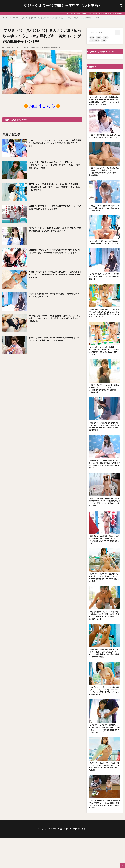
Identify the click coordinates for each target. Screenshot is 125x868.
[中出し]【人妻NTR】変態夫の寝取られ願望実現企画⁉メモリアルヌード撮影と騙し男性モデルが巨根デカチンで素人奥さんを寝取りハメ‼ (105, 521)
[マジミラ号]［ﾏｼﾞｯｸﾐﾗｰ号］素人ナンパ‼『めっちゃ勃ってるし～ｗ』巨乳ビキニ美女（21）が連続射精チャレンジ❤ (60, 18)
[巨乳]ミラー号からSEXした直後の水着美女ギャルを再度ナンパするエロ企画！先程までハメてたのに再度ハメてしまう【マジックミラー (105, 834)
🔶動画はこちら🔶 (42, 106)
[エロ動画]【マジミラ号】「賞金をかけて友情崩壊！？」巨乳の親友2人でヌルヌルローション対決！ (55, 208)
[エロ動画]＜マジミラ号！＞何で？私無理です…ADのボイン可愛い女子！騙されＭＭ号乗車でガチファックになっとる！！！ (55, 253)
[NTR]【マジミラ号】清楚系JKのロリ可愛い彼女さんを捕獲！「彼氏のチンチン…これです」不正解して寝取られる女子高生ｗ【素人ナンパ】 (55, 188)
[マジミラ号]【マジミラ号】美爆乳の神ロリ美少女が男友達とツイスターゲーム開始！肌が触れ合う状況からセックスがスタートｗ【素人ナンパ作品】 (105, 102)
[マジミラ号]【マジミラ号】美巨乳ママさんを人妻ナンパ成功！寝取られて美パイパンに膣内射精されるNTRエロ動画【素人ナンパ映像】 (105, 599)
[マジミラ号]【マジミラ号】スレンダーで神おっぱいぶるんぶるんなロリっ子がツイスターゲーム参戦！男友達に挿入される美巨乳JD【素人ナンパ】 (105, 325)
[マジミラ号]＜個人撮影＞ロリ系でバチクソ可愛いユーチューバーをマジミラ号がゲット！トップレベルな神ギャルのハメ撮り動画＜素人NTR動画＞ (55, 166)
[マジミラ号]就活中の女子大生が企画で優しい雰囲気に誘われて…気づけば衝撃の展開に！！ (55, 296)
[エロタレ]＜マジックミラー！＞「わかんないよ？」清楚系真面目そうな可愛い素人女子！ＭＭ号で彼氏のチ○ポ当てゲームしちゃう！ (55, 144)
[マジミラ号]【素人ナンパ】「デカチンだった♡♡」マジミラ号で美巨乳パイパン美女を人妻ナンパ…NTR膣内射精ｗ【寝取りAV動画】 (105, 795)
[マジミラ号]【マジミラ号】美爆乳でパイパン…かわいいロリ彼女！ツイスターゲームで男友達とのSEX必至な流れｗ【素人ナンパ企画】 (104, 364)
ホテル (105, 37)
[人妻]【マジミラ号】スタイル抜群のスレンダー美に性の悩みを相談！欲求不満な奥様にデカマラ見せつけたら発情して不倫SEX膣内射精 (105, 443)
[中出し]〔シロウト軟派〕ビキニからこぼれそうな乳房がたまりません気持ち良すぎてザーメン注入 (105, 215)
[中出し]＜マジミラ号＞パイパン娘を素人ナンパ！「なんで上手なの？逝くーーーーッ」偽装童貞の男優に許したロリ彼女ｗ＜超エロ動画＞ (105, 177)
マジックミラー (94, 41)
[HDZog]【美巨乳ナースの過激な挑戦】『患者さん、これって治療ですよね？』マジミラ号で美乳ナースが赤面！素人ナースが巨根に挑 (55, 319)
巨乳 (49, 48)
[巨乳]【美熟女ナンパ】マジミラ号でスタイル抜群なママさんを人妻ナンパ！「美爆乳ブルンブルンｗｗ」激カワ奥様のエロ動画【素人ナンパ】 (105, 638)
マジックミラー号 (29, 48)
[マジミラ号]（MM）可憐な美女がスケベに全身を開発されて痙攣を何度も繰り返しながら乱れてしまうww (55, 231)
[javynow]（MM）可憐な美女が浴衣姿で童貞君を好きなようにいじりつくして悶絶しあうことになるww (55, 339)
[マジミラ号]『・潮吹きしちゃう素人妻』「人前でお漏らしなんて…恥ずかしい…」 (104, 251)
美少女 (92, 37)
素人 (59, 48)
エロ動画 (16, 18)
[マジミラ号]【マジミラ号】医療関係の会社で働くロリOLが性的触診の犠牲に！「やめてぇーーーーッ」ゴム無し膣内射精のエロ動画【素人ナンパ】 (105, 756)
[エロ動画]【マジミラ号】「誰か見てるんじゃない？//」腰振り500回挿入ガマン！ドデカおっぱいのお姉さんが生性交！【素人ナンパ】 (105, 482)
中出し (104, 41)
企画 (45, 48)
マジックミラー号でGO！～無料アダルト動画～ (62, 5)
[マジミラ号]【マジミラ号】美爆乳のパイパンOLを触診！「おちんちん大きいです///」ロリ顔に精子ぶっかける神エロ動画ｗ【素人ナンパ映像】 (104, 677)
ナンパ (16, 48)
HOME (7, 18)
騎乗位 (99, 37)
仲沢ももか (39, 48)
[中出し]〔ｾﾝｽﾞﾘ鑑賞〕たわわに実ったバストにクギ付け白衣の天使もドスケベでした (105, 139)
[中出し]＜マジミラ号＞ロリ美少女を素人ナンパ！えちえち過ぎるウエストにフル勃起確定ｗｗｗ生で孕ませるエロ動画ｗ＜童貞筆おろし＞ (55, 275)
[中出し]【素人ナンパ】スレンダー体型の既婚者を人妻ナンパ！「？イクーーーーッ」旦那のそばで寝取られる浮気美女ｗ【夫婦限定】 (105, 404)
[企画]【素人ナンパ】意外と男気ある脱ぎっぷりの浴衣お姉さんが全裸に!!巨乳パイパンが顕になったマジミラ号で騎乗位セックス (105, 560)
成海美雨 (54, 48)
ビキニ (21, 48)
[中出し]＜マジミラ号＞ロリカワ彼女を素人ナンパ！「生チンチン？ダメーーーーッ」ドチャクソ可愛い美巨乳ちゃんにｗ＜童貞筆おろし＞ (105, 717)
